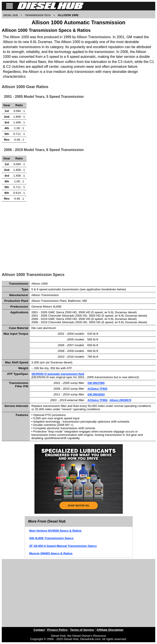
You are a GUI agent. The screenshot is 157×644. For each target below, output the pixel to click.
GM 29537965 (96, 383)
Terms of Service (82, 630)
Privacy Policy (57, 630)
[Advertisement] (79, 236)
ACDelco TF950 (97, 400)
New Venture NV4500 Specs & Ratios (55, 531)
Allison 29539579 (120, 400)
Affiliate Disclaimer (110, 630)
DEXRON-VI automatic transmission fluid (58, 374)
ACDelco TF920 (97, 389)
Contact (39, 630)
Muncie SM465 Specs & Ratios (51, 553)
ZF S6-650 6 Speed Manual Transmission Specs (63, 546)
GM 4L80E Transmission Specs (51, 538)
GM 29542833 (96, 395)
